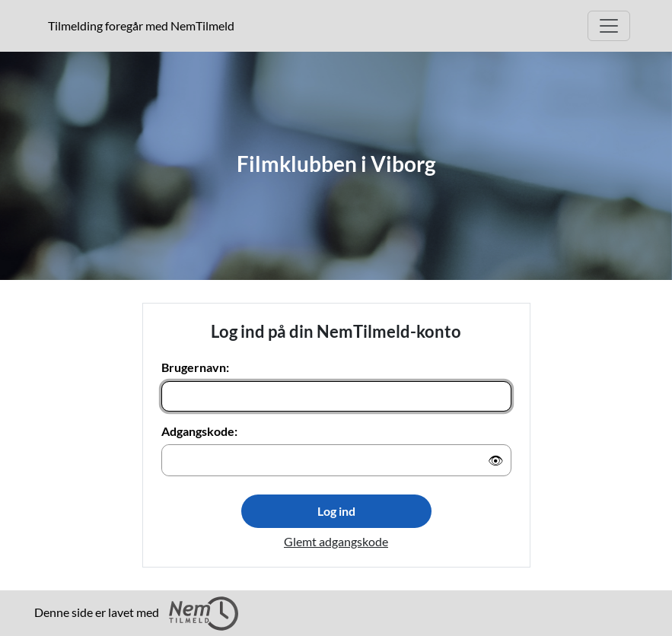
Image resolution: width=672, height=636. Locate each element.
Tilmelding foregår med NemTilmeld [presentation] (141, 25)
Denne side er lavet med (136, 614)
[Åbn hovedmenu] (609, 26)
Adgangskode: (199, 431)
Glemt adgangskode (336, 541)
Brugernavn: (195, 367)
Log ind (336, 511)
